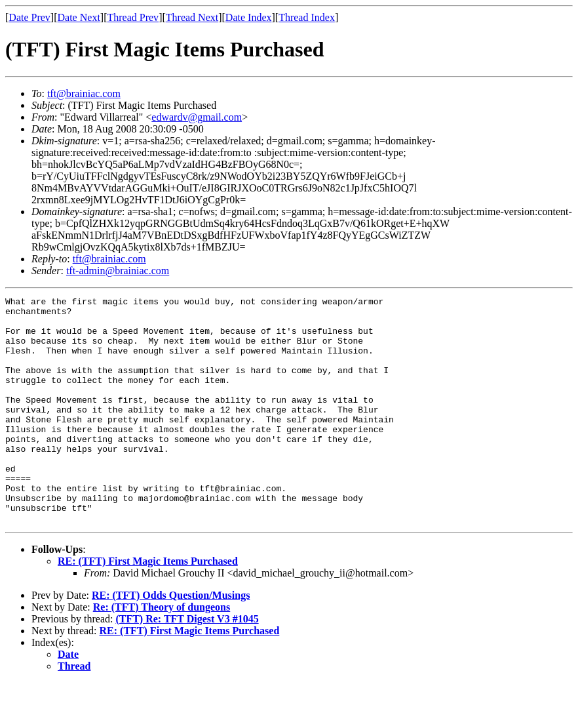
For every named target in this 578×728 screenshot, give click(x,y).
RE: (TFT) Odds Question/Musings (171, 640)
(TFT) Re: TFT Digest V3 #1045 (187, 664)
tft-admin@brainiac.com (118, 271)
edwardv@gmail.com (197, 117)
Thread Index (307, 17)
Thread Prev (133, 17)
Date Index (249, 17)
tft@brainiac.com (84, 93)
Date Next (79, 17)
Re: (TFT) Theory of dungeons (162, 652)
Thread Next (192, 17)
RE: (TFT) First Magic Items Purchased (148, 606)
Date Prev (29, 17)
